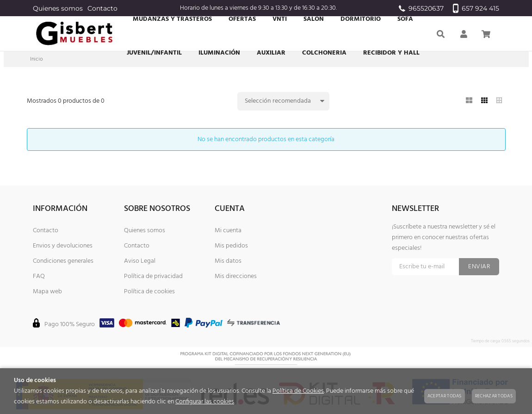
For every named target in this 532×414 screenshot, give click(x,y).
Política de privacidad (153, 276)
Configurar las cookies (205, 402)
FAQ (39, 276)
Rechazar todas (494, 396)
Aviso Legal (140, 261)
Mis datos (228, 261)
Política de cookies (149, 292)
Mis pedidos (231, 246)
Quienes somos (58, 8)
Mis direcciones (236, 276)
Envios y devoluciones (63, 246)
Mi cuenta (228, 231)
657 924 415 (476, 8)
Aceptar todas (445, 396)
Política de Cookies (298, 391)
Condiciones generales (63, 261)
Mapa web (47, 292)
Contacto (102, 8)
